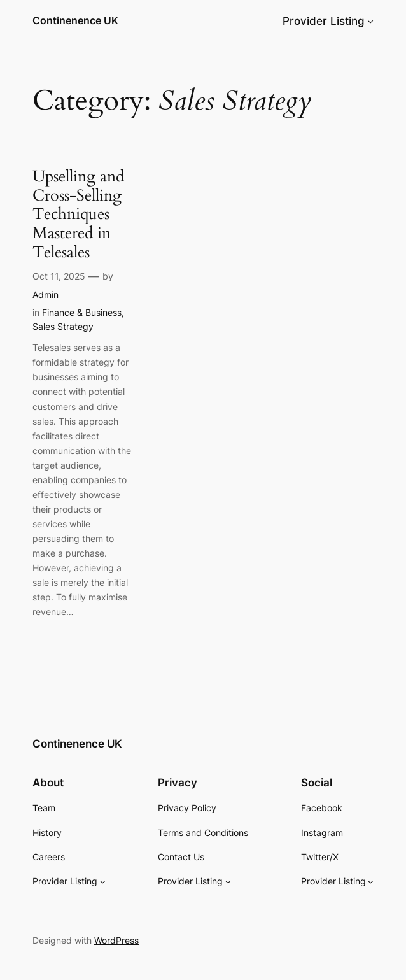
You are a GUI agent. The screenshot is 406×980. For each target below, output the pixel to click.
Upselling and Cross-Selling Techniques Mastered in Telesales (78, 215)
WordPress (116, 940)
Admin (45, 295)
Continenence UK (75, 21)
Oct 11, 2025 (59, 276)
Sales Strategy (63, 326)
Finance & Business (82, 312)
